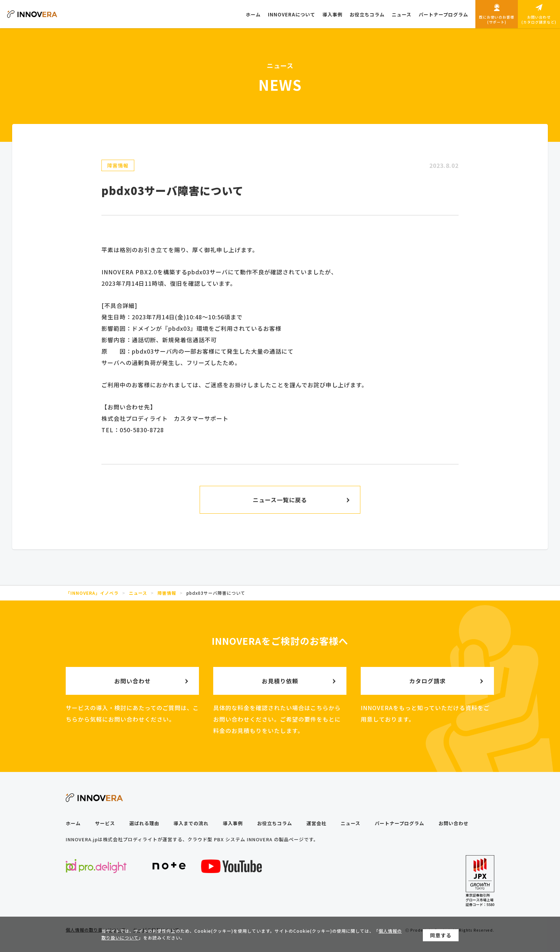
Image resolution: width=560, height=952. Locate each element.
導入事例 (233, 823)
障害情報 (118, 165)
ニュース (351, 823)
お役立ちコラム (275, 823)
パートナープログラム (399, 823)
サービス (105, 823)
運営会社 (316, 823)
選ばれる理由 (144, 823)
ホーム (73, 823)
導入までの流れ (191, 823)
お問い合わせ (454, 823)
